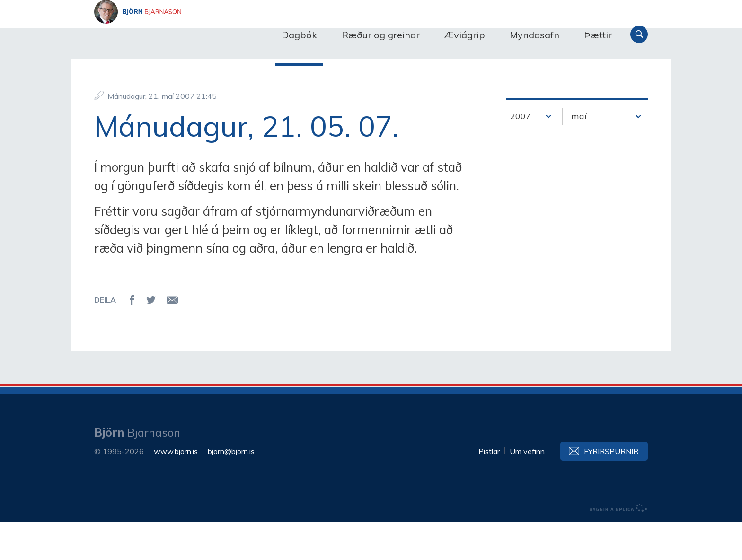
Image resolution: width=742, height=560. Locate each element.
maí (579, 154)
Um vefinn (527, 489)
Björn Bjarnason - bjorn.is (189, 35)
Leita (639, 34)
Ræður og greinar (381, 35)
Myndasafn (534, 35)
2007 (521, 154)
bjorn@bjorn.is (231, 489)
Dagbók (299, 35)
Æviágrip (465, 35)
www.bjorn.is (176, 489)
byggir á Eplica (618, 546)
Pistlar (489, 489)
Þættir (598, 35)
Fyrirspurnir (611, 489)
